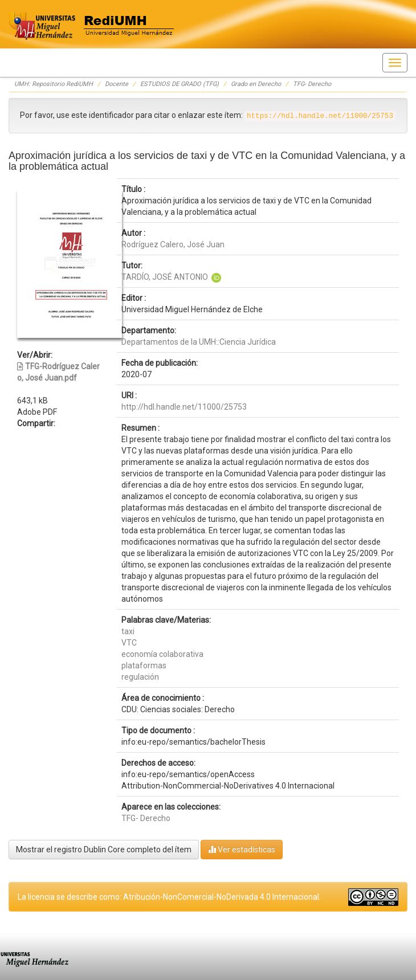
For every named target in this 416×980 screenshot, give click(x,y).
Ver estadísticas (242, 849)
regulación (140, 677)
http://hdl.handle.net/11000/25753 (184, 407)
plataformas (144, 665)
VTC (129, 643)
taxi (128, 631)
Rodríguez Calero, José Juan (173, 244)
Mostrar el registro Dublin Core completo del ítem (104, 850)
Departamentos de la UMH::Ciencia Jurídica (199, 342)
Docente (117, 84)
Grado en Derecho (256, 84)
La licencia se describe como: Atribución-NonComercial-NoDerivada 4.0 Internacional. (169, 897)
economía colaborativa (162, 654)
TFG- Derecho (312, 84)
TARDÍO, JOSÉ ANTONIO (165, 277)
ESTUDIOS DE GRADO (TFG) (180, 84)
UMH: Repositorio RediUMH (54, 84)
